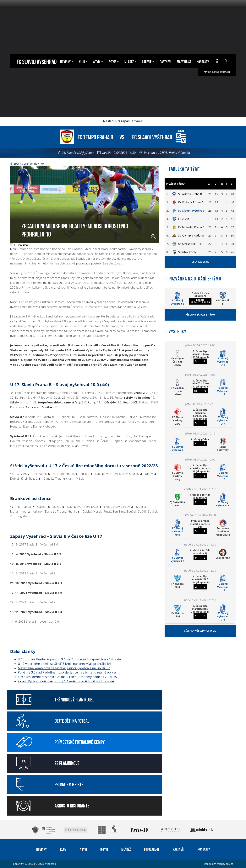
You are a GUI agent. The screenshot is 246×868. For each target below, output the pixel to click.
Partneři (165, 61)
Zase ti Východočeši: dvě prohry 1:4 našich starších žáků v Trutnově (66, 681)
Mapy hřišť (184, 61)
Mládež (130, 61)
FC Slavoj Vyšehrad (37, 61)
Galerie (148, 61)
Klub (83, 61)
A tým (98, 61)
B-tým (114, 61)
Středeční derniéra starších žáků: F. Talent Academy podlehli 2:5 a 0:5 (67, 677)
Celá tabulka (200, 262)
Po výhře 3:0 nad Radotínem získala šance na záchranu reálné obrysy (67, 672)
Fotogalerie (152, 849)
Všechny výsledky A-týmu (200, 631)
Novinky (67, 61)
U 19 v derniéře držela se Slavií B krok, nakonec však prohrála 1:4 (64, 664)
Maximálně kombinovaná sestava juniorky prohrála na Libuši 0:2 (64, 668)
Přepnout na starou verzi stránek (217, 72)
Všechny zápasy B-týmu (200, 315)
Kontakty (203, 61)
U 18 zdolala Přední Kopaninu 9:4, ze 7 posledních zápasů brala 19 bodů (69, 659)
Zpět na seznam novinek (27, 164)
